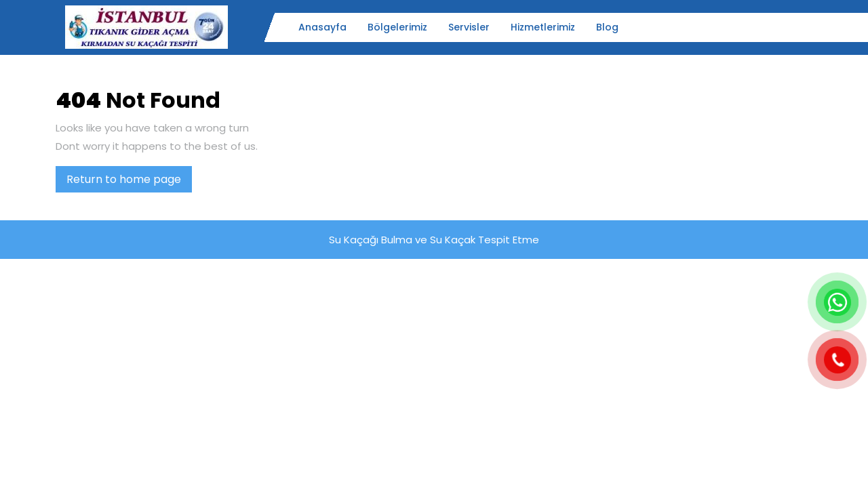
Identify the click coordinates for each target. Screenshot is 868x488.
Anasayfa (322, 27)
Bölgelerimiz (397, 27)
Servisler (469, 27)
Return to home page (129, 182)
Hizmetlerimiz (543, 27)
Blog (607, 27)
